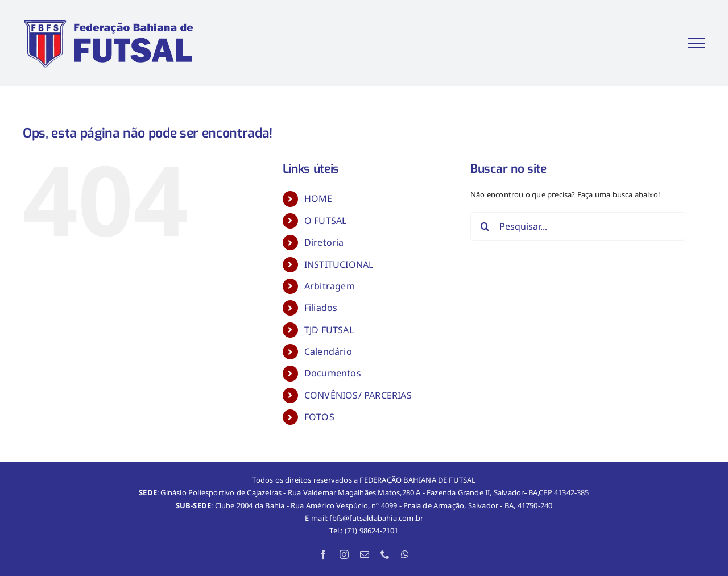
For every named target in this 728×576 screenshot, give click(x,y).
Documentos (333, 373)
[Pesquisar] (485, 226)
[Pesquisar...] (578, 226)
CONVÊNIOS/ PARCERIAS (358, 395)
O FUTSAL (326, 221)
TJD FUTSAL (329, 330)
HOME (318, 198)
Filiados (321, 308)
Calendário (328, 351)
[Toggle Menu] (697, 43)
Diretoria (324, 242)
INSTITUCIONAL (339, 264)
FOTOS (319, 417)
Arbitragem (330, 286)
